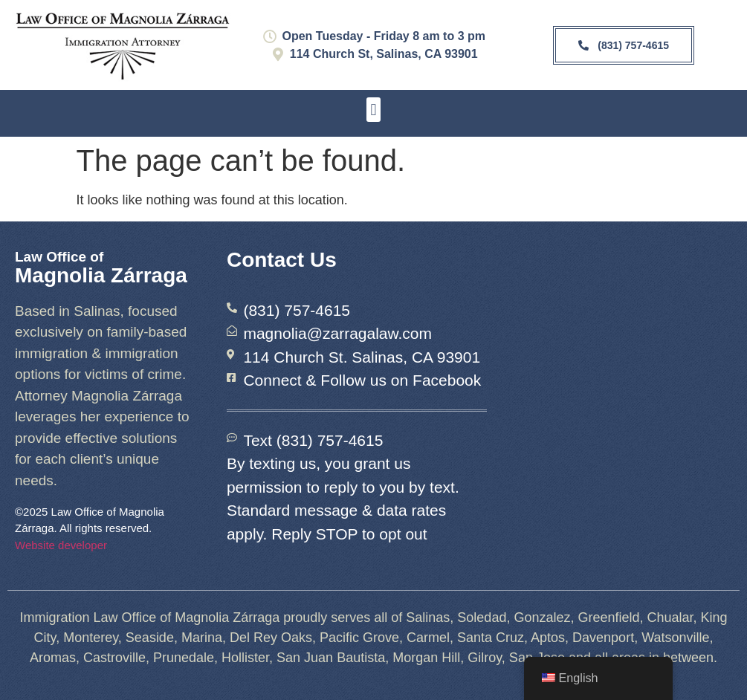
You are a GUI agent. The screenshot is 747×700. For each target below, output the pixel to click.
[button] (373, 110)
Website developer (61, 545)
